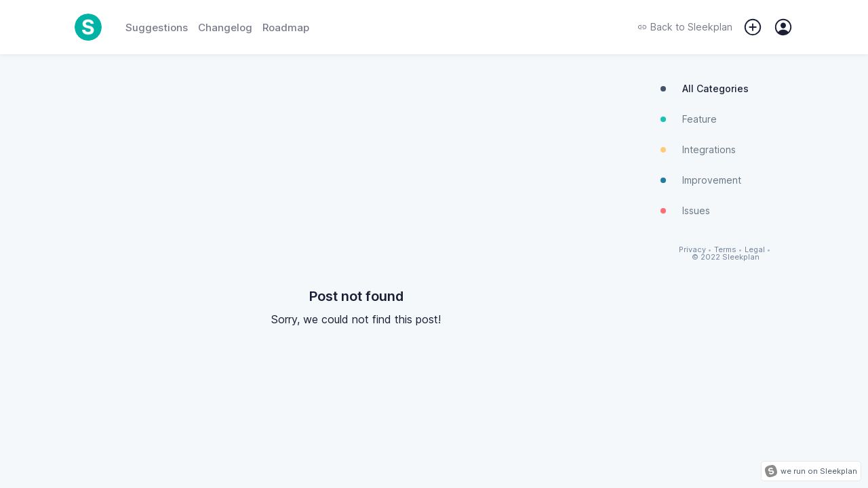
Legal (755, 250)
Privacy (692, 250)
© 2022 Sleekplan (726, 257)
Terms (725, 250)
